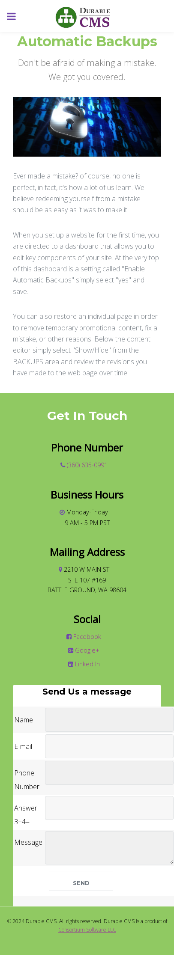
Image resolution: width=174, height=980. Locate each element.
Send (81, 883)
